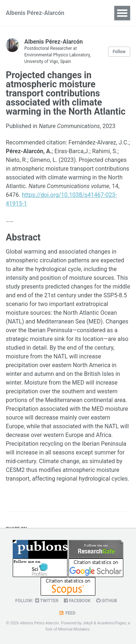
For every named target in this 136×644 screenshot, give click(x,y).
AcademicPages (112, 623)
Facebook (77, 601)
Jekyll (88, 623)
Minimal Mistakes (74, 629)
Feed (67, 613)
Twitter (47, 601)
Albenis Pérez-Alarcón (35, 13)
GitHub (107, 601)
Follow (119, 52)
